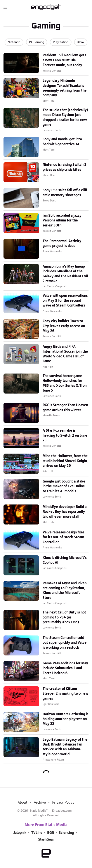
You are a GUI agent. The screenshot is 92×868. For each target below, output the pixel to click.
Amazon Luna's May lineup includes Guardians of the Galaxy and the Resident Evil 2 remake (65, 274)
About (23, 803)
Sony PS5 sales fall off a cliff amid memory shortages (65, 193)
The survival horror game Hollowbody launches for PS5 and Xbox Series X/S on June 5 (65, 383)
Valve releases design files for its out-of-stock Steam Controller (63, 537)
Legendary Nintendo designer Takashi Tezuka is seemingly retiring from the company (65, 88)
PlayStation (61, 42)
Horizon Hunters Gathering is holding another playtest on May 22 (65, 719)
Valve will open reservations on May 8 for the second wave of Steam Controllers (65, 301)
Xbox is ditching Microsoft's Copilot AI (65, 560)
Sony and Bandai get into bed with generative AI (62, 142)
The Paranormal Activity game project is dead (62, 243)
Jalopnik (20, 833)
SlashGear (46, 840)
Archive (40, 803)
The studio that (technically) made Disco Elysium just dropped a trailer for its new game (65, 117)
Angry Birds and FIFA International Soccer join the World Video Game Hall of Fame (65, 354)
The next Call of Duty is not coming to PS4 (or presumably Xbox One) (64, 617)
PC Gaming (37, 42)
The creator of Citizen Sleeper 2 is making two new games (65, 694)
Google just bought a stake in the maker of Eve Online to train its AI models (64, 486)
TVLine (37, 833)
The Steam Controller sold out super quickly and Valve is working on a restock (65, 643)
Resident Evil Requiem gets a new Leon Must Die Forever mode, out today (64, 60)
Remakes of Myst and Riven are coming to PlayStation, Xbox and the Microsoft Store (65, 591)
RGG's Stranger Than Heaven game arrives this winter (65, 407)
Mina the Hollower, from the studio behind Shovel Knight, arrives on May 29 (65, 461)
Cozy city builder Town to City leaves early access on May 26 (64, 326)
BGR (51, 833)
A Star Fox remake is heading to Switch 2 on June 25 (65, 435)
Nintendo (14, 42)
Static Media (38, 811)
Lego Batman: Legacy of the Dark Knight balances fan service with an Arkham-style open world (65, 747)
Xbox (81, 42)
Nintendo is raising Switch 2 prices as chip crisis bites (64, 167)
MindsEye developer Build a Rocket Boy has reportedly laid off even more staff (65, 512)
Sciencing (66, 833)
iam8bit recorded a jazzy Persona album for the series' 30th (62, 220)
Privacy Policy (63, 803)
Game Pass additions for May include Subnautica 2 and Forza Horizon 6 (65, 668)
